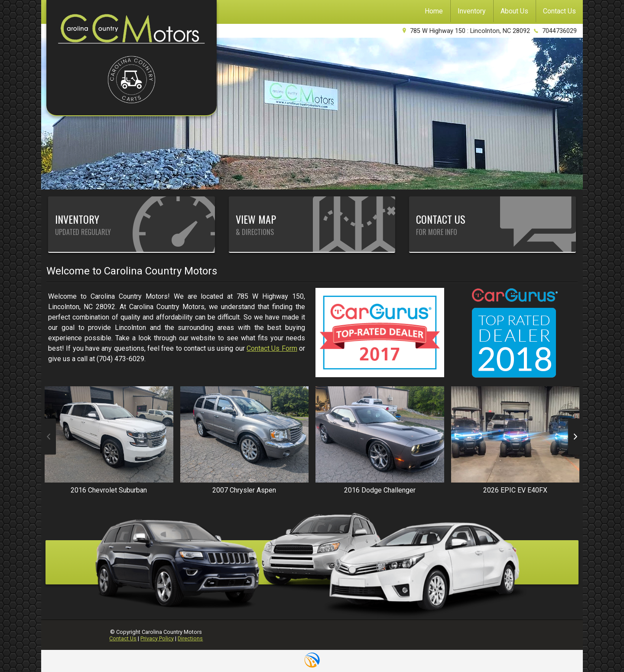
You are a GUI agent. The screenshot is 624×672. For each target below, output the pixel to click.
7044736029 (559, 31)
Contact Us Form (272, 348)
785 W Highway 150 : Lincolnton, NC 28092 (470, 31)
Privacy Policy (157, 638)
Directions (190, 638)
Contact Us (123, 638)
